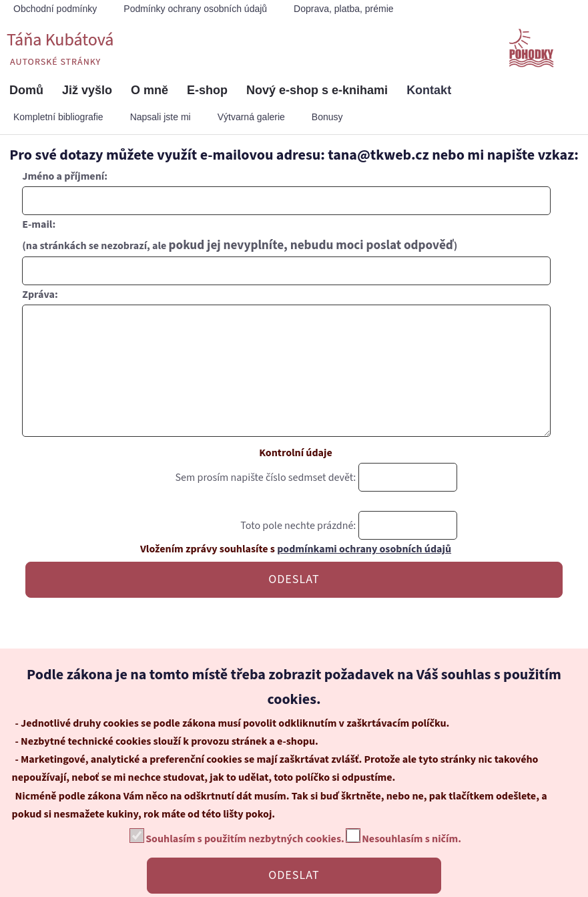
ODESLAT (294, 606)
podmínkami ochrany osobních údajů (364, 576)
